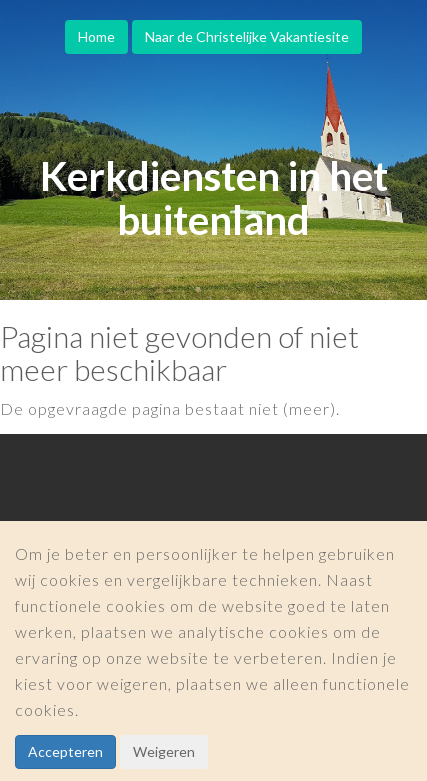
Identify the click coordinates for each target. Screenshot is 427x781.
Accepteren (65, 751)
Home (96, 36)
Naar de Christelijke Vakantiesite (247, 36)
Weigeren (164, 751)
